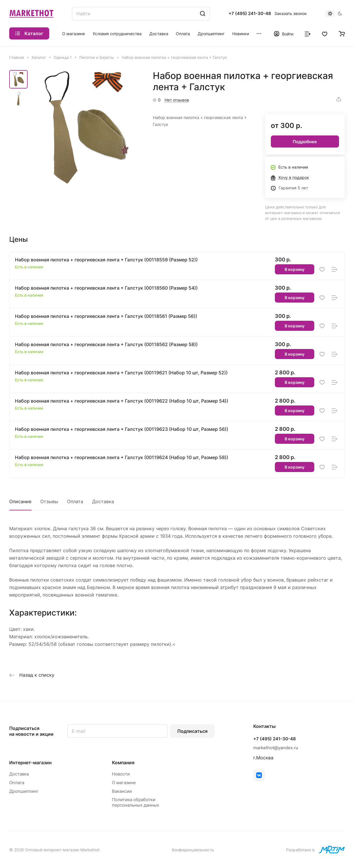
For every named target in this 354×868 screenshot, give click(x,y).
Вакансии (122, 791)
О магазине (124, 783)
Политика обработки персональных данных (136, 802)
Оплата (75, 501)
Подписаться (192, 731)
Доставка (103, 501)
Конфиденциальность (193, 850)
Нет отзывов (177, 100)
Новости (121, 774)
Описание (20, 501)
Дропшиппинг (24, 791)
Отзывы (49, 501)
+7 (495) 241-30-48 (250, 14)
